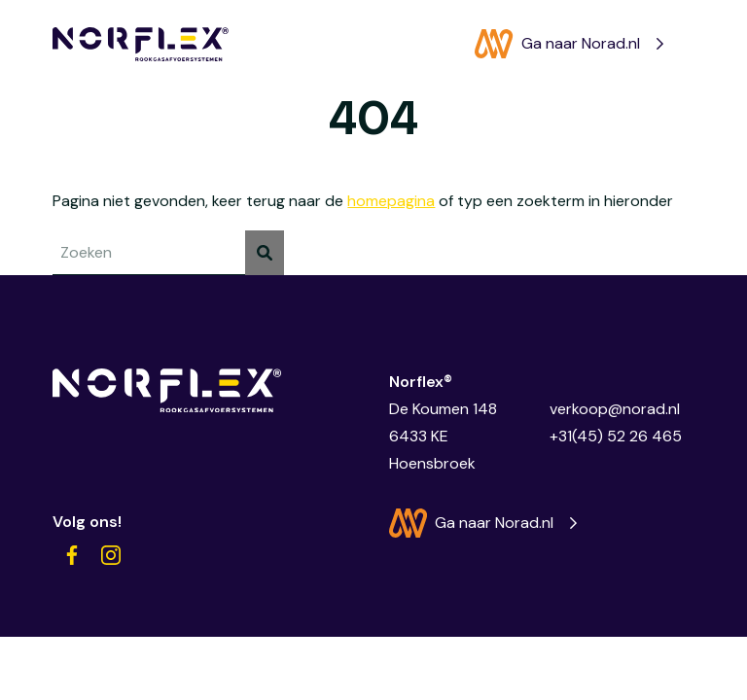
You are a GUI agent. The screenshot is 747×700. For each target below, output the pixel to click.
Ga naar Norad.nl (557, 44)
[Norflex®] (141, 44)
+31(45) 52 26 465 (616, 436)
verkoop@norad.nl (615, 409)
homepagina (391, 201)
